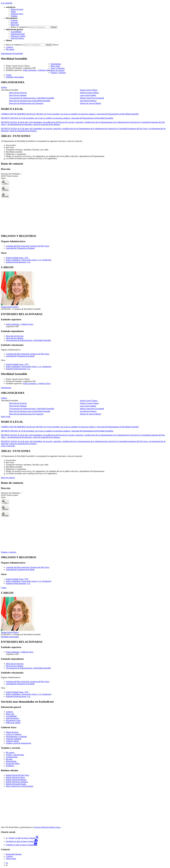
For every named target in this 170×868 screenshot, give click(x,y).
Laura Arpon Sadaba (88, 95)
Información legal (18, 34)
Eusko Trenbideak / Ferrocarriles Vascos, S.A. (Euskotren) (29, 260)
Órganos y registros (9, 552)
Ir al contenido (7, 3)
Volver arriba (11, 859)
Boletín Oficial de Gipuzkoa (17, 782)
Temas (13, 12)
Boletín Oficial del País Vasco (18, 775)
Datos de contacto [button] (58, 70)
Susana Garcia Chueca (89, 90)
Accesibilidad (16, 32)
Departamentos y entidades (16, 737)
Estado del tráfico (13, 763)
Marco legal (6, 417)
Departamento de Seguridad (12, 53)
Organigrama (6, 388)
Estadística (10, 766)
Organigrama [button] (56, 64)
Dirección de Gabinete (18, 95)
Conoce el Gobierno (14, 734)
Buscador (14, 22)
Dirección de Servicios (18, 93)
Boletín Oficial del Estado (16, 784)
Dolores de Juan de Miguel (90, 103)
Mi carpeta (10, 49)
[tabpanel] (85, 93)
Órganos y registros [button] (58, 73)
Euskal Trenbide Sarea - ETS (17, 258)
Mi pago (9, 759)
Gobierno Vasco (17, 14)
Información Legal (13, 720)
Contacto (14, 20)
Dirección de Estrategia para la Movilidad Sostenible (30, 101)
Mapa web (15, 25)
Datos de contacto (8, 478)
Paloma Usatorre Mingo (89, 93)
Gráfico (4, 87)
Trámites (14, 16)
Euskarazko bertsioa (14, 854)
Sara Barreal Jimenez (88, 101)
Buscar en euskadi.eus (19, 27)
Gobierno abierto (12, 741)
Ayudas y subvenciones (15, 755)
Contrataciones (12, 757)
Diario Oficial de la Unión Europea (20, 786)
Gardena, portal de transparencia (18, 743)
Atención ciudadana (14, 739)
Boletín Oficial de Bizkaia (16, 780)
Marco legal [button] (55, 66)
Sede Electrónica (17, 38)
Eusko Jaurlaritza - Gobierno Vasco (37, 70)
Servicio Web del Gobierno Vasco (47, 827)
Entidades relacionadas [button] (15, 77)
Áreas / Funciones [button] (58, 68)
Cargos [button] (9, 75)
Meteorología (11, 761)
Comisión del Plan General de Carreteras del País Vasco (28, 246)
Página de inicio (17, 9)
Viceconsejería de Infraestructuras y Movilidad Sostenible (32, 98)
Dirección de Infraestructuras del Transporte (26, 103)
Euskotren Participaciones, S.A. (18, 262)
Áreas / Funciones (8, 446)
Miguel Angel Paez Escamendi (92, 98)
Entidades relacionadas (10, 637)
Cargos (4, 588)
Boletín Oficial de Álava (15, 777)
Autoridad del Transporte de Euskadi (20, 248)
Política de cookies (18, 36)
